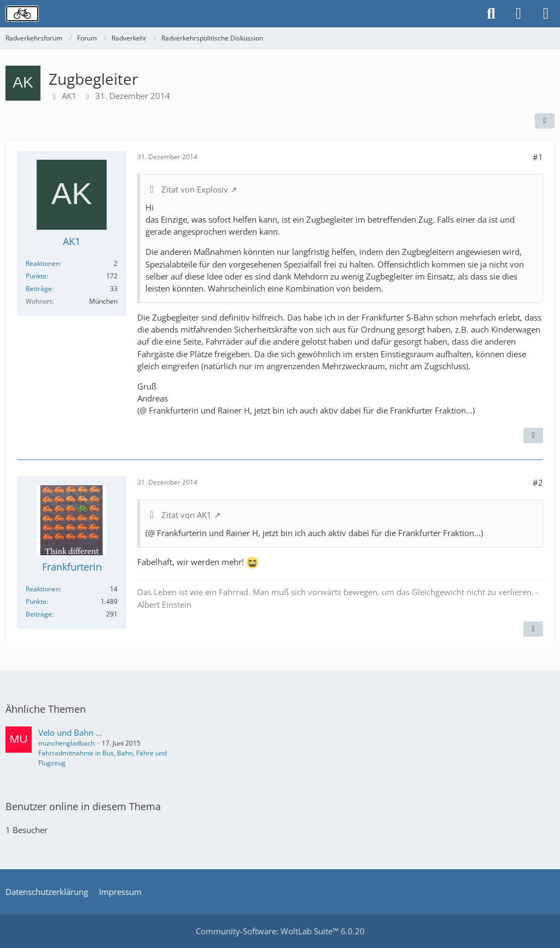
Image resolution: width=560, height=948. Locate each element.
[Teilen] (545, 121)
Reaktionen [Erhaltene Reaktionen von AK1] (43, 263)
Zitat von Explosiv (195, 189)
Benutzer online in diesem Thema (83, 806)
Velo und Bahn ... (70, 732)
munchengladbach (66, 743)
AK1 (69, 96)
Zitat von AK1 (186, 515)
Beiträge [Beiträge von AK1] (39, 289)
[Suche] (491, 14)
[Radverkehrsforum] (22, 14)
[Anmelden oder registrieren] (518, 14)
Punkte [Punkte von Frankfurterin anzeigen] (36, 601)
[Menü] (546, 14)
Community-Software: (280, 931)
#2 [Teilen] (538, 482)
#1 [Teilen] (538, 157)
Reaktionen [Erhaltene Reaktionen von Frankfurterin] (43, 589)
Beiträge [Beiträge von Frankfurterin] (39, 614)
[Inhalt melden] (533, 435)
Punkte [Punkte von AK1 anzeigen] (36, 276)
